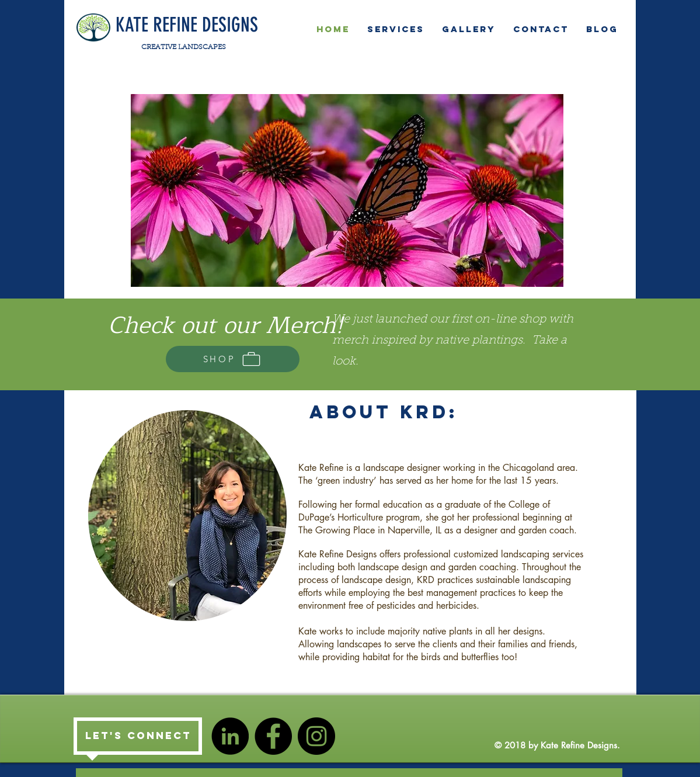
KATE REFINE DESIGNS (187, 25)
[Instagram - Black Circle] (316, 736)
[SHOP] (233, 359)
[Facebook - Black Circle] (273, 736)
